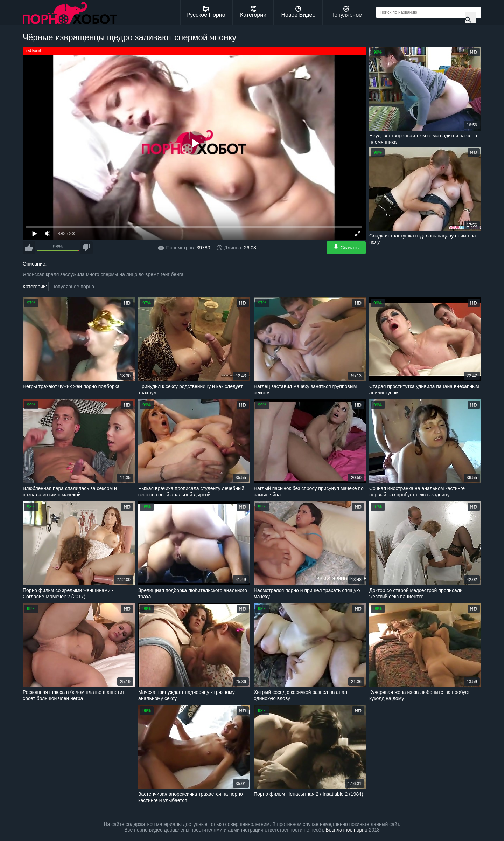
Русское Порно (206, 12)
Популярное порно (73, 287)
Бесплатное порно (346, 830)
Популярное (346, 12)
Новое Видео (299, 12)
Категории (253, 12)
